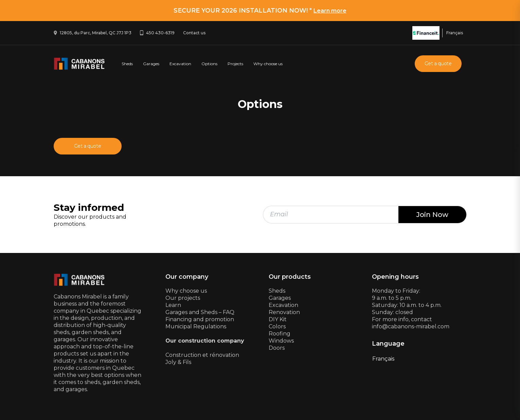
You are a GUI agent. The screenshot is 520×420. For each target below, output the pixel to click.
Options (209, 64)
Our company (187, 277)
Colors (277, 326)
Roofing (280, 334)
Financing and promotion (200, 319)
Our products (290, 277)
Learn (173, 305)
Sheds (127, 64)
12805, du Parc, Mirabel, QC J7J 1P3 (96, 33)
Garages (151, 64)
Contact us (194, 33)
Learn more (330, 11)
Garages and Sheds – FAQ (200, 312)
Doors (277, 348)
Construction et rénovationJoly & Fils (202, 359)
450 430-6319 (160, 33)
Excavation (180, 64)
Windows (281, 341)
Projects (235, 64)
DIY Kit (278, 319)
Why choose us (268, 64)
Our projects (183, 298)
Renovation (284, 312)
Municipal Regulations (196, 326)
